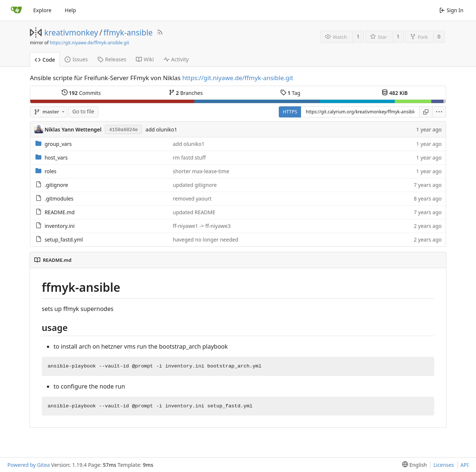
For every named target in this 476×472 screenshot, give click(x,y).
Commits (81, 93)
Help (70, 10)
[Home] (16, 10)
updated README (194, 212)
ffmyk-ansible (128, 33)
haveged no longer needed (206, 240)
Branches (186, 93)
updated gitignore (195, 185)
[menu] (439, 112)
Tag (290, 93)
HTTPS (290, 112)
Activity (176, 59)
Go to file (83, 111)
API (465, 465)
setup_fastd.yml (64, 240)
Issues (76, 59)
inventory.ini (60, 226)
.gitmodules (59, 199)
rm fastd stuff (189, 158)
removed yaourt (192, 199)
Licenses (444, 465)
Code (45, 60)
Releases (112, 59)
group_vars (58, 144)
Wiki (145, 59)
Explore (42, 10)
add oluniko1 (161, 129)
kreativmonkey (71, 33)
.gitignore (56, 185)
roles (51, 171)
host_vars (56, 158)
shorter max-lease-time (201, 171)
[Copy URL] (426, 112)
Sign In (451, 10)
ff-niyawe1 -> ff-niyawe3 (202, 226)
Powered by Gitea (29, 465)
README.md (60, 212)
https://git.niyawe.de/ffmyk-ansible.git (90, 43)
